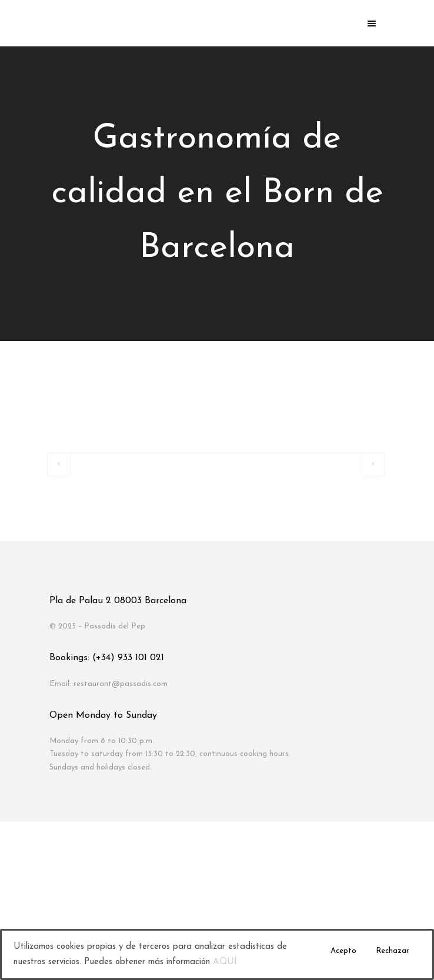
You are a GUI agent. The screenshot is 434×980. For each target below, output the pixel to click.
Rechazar (393, 951)
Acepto (343, 951)
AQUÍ (225, 962)
